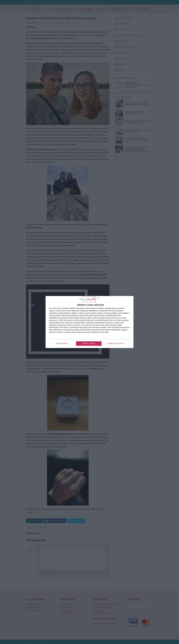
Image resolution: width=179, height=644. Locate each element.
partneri (59, 308)
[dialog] (89, 322)
